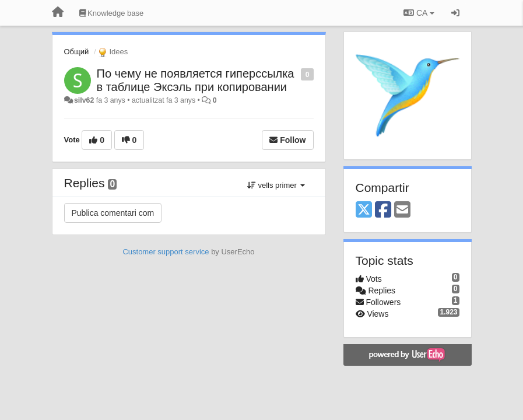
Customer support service (166, 252)
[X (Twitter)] (364, 210)
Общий (77, 52)
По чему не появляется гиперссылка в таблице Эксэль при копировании (196, 80)
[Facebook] (383, 210)
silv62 (84, 100)
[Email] (402, 210)
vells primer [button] (276, 185)
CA (419, 13)
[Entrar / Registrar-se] (455, 13)
